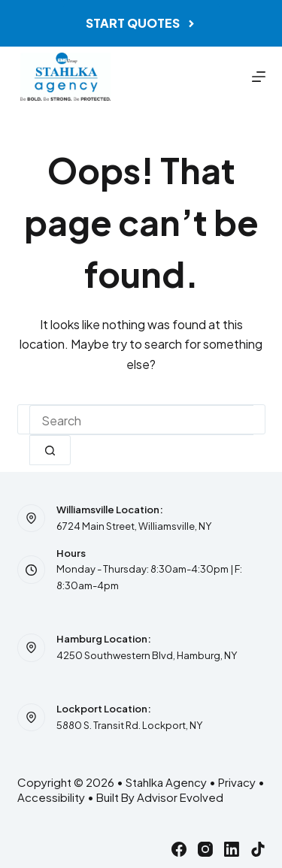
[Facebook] (179, 849)
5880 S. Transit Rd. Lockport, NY (129, 725)
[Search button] (50, 450)
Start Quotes (141, 23)
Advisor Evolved (180, 797)
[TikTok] (258, 849)
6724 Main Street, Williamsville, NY (134, 526)
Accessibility (51, 797)
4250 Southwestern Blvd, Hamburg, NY (147, 655)
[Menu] (259, 77)
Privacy (237, 782)
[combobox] (141, 420)
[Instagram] (205, 849)
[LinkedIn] (232, 849)
